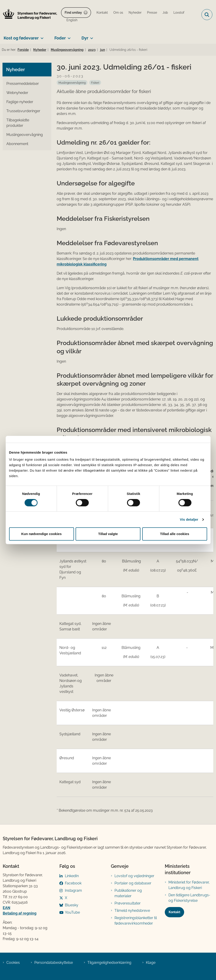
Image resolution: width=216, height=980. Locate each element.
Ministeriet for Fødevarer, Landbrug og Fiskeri (189, 885)
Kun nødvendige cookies (41, 534)
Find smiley (73, 13)
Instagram (73, 890)
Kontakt (174, 912)
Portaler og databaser (133, 883)
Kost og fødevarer (21, 38)
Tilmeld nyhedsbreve (132, 911)
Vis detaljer (189, 519)
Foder (60, 38)
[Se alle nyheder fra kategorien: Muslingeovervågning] (72, 83)
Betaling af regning (20, 913)
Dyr (85, 38)
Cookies (13, 963)
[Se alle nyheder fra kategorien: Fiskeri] (95, 83)
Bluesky (72, 905)
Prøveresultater (128, 903)
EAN (6, 908)
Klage (151, 963)
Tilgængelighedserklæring (109, 963)
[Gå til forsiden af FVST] (29, 15)
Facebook (73, 883)
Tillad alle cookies (175, 534)
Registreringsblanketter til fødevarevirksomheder (136, 921)
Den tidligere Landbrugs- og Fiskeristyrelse (189, 898)
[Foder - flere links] (68, 36)
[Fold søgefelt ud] (207, 15)
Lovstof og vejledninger (134, 876)
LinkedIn (72, 876)
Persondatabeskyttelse (54, 963)
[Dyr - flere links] (91, 36)
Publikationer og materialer (128, 893)
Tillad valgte (108, 534)
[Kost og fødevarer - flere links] (41, 36)
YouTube (72, 912)
